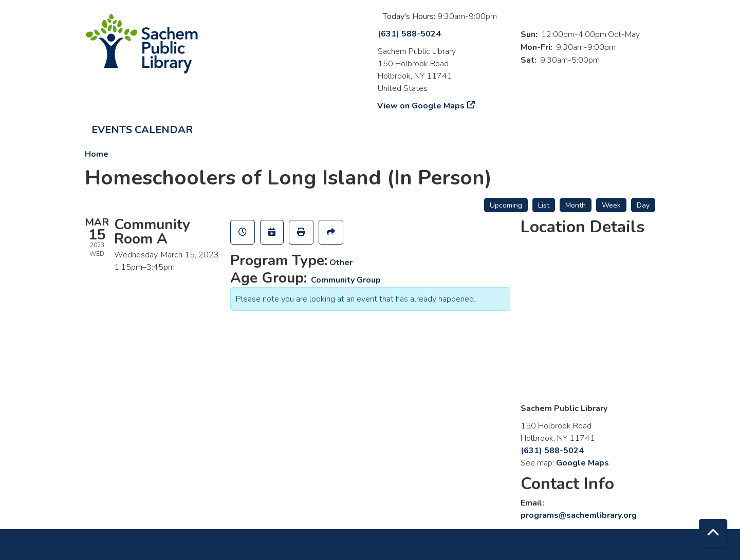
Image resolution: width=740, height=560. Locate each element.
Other (341, 263)
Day (643, 205)
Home (97, 154)
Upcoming (506, 205)
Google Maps (582, 463)
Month (576, 205)
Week (611, 205)
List (544, 205)
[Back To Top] (713, 533)
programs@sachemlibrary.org (579, 515)
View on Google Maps (421, 106)
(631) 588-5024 (409, 34)
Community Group (346, 280)
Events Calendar (142, 130)
